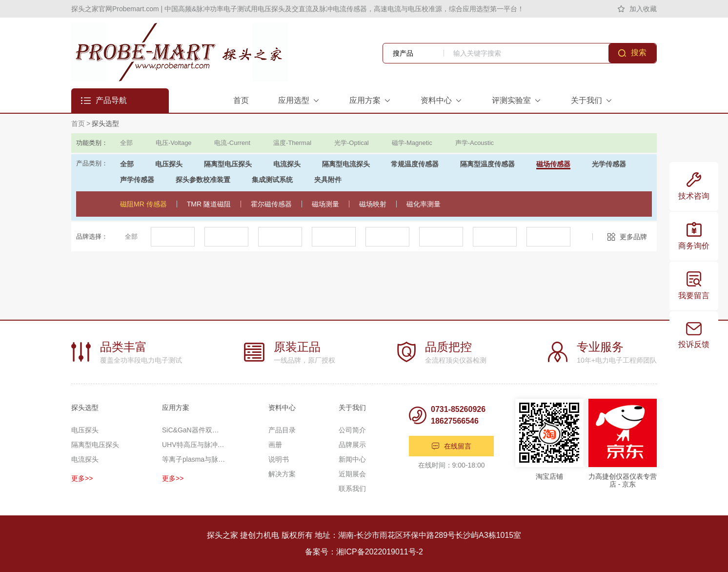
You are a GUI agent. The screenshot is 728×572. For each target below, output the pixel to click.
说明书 (279, 459)
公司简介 (352, 430)
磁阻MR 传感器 (143, 204)
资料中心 (282, 408)
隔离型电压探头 (228, 164)
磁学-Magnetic (412, 143)
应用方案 (176, 408)
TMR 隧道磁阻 (209, 204)
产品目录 (282, 430)
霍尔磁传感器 (271, 204)
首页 (78, 123)
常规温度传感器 (415, 164)
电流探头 (287, 164)
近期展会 (352, 474)
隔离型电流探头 (346, 164)
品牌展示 (352, 445)
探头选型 (105, 123)
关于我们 (352, 408)
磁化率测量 (424, 204)
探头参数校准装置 (203, 180)
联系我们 (352, 489)
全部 (126, 143)
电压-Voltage (174, 143)
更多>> (82, 478)
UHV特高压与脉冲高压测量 (194, 445)
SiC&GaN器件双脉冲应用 (194, 430)
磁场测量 (325, 204)
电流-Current (232, 143)
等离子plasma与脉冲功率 (194, 459)
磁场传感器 (553, 164)
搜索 (639, 52)
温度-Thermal (292, 143)
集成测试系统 (272, 180)
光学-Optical (352, 143)
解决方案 (282, 474)
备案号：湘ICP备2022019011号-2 (364, 552)
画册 (275, 445)
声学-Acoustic (475, 143)
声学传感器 (137, 180)
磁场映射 (373, 204)
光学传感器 (609, 164)
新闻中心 (352, 459)
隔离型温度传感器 (487, 164)
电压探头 (169, 164)
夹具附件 (328, 180)
